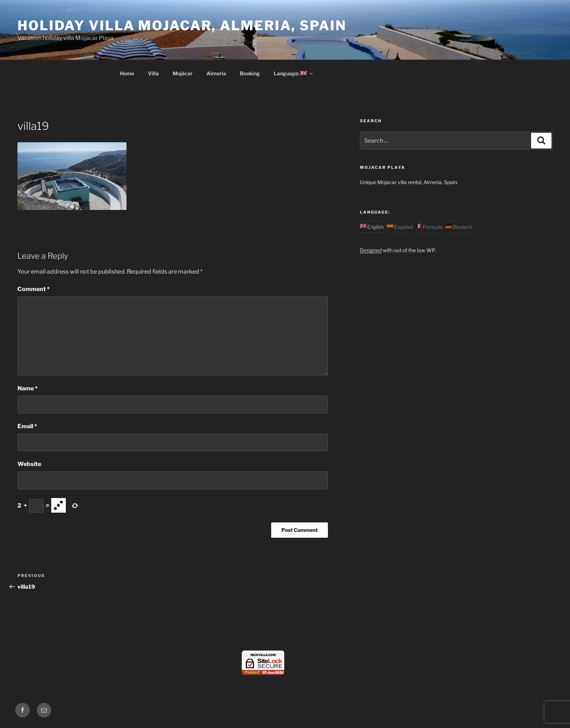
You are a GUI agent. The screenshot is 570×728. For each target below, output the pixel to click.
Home (127, 73)
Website (29, 464)
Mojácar (183, 73)
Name (28, 388)
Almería (216, 73)
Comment (34, 289)
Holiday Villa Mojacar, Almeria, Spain (182, 25)
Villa (153, 73)
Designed (371, 250)
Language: (294, 73)
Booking (250, 73)
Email (27, 426)
